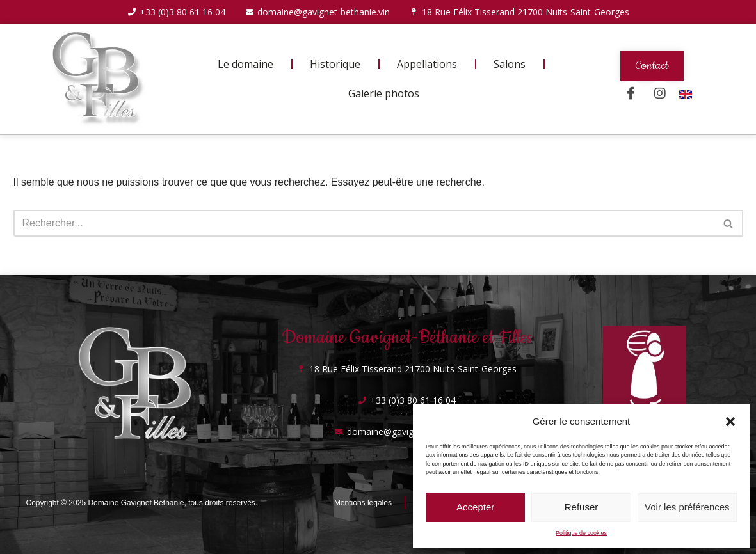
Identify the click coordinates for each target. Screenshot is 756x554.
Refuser (582, 507)
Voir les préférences (687, 507)
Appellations (427, 64)
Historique (335, 64)
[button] (730, 422)
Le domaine (245, 64)
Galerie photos (384, 93)
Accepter (475, 507)
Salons (510, 64)
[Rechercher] (364, 223)
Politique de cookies (581, 533)
